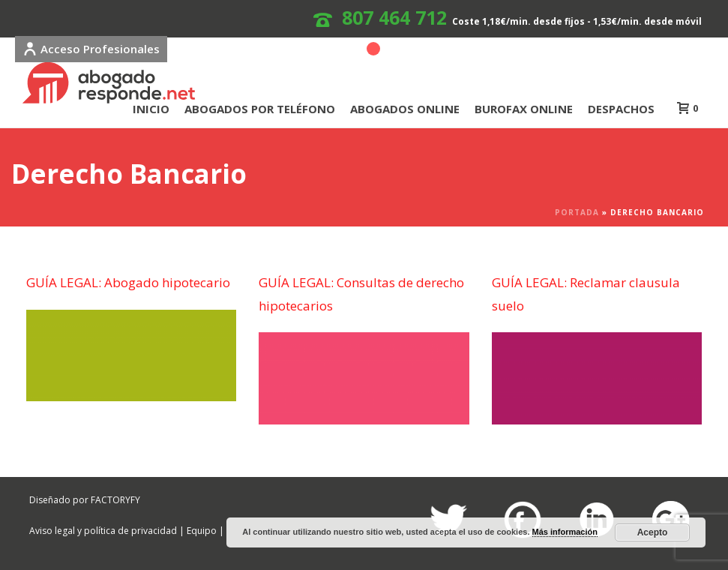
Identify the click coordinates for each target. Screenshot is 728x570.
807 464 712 (394, 17)
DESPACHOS (621, 109)
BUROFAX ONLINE (524, 109)
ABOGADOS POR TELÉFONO (260, 109)
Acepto (653, 532)
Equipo (202, 531)
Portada (577, 212)
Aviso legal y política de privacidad (103, 531)
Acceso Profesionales (91, 49)
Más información (565, 532)
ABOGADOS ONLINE (405, 109)
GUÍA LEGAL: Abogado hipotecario (128, 282)
